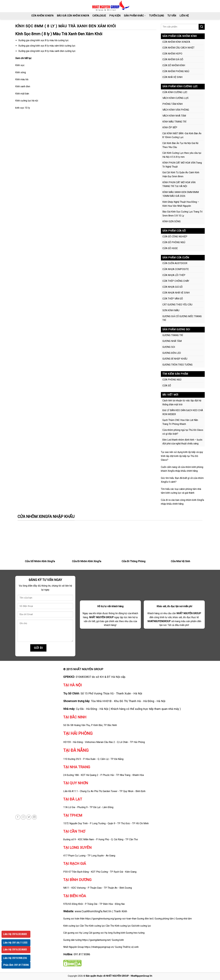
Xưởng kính (119, 933)
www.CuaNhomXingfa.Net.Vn (93, 911)
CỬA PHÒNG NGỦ (172, 380)
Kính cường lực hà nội (27, 101)
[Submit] (202, 27)
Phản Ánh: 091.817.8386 (16, 965)
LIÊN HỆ (184, 16)
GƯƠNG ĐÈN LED (172, 353)
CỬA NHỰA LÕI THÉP (174, 275)
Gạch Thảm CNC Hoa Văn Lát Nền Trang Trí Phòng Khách (180, 422)
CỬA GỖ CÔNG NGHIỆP (175, 237)
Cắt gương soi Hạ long (101, 933)
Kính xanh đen (23, 86)
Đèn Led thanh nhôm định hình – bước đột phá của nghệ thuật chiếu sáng (182, 442)
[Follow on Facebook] (18, 817)
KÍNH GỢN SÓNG (171, 221)
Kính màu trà (22, 79)
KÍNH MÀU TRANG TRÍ (174, 122)
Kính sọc (20, 65)
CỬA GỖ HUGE (170, 248)
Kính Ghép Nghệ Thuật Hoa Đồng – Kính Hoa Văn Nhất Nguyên (181, 204)
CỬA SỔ (167, 386)
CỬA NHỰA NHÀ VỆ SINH (176, 293)
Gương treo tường (135, 933)
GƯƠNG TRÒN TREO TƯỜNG (177, 365)
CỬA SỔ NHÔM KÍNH (174, 65)
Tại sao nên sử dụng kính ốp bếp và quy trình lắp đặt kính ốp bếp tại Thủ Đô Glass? (182, 456)
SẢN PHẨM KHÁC (135, 16)
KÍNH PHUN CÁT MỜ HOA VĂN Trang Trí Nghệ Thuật (182, 165)
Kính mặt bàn (22, 94)
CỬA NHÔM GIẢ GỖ (173, 59)
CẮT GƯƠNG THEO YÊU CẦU (177, 305)
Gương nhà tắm (184, 919)
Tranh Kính (120, 911)
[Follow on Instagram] (23, 817)
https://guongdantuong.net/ (97, 940)
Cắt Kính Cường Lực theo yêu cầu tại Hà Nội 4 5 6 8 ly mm (182, 155)
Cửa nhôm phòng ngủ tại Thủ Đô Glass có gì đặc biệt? (183, 432)
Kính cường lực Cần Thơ (102, 926)
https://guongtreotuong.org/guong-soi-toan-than (111, 919)
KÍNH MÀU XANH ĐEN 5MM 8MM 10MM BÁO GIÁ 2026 (181, 194)
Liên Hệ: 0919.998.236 (15, 958)
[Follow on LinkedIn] (34, 817)
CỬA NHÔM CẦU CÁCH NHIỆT (178, 48)
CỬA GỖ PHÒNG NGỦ (174, 242)
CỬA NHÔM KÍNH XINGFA (176, 42)
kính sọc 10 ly (23, 108)
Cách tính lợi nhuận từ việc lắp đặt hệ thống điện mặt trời (182, 403)
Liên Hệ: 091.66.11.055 (15, 943)
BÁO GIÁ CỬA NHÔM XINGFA (73, 16)
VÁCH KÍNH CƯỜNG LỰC (176, 98)
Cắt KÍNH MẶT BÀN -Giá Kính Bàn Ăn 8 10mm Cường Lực (182, 135)
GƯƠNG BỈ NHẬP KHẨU (175, 359)
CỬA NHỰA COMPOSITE (176, 269)
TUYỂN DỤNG (157, 16)
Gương (119, 947)
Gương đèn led (145, 919)
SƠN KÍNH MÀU (171, 310)
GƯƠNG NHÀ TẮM (172, 341)
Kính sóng (21, 72)
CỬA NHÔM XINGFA (42, 16)
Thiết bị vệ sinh (131, 947)
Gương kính (118, 940)
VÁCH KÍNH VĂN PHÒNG (176, 110)
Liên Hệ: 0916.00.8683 (15, 934)
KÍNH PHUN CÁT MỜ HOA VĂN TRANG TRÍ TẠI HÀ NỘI (179, 184)
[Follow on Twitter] (29, 817)
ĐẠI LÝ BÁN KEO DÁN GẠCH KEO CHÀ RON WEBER (183, 412)
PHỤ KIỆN (115, 16)
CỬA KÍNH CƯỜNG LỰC (175, 92)
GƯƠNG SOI (169, 347)
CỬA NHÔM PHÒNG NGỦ (176, 71)
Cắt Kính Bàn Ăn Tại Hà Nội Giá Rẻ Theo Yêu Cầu (180, 145)
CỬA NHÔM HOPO (172, 54)
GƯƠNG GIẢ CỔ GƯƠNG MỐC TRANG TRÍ (182, 318)
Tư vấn (172, 16)
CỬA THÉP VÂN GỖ (173, 299)
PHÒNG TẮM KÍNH (172, 104)
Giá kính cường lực (141, 926)
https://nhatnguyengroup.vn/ (99, 947)
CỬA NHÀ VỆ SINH (172, 77)
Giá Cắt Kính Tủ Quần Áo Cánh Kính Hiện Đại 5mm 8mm (181, 174)
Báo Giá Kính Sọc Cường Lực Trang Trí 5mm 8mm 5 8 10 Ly (182, 214)
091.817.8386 (82, 954)
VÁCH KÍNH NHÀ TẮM (174, 116)
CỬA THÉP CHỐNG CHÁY (176, 281)
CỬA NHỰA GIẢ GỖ (172, 287)
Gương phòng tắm (164, 919)
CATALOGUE (99, 16)
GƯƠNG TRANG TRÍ (173, 335)
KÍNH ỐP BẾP (170, 127)
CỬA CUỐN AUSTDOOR (175, 263)
